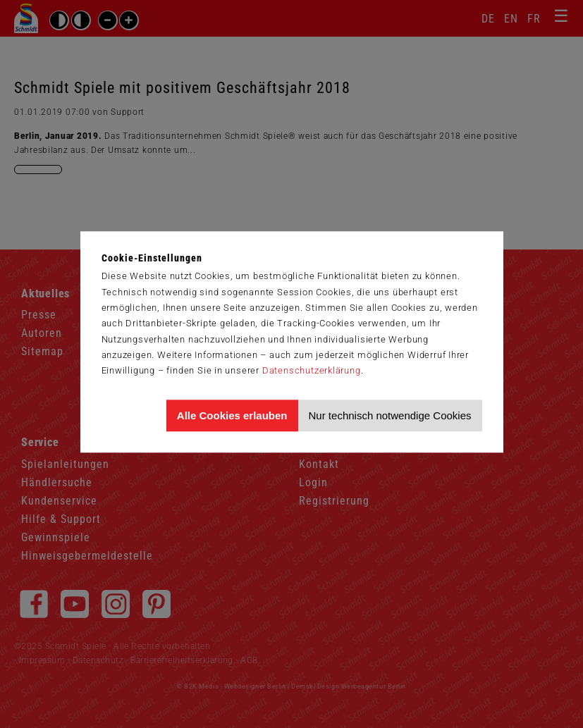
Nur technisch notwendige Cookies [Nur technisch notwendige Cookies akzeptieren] (390, 415)
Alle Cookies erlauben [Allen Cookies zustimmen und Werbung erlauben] (232, 415)
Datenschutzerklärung (312, 370)
